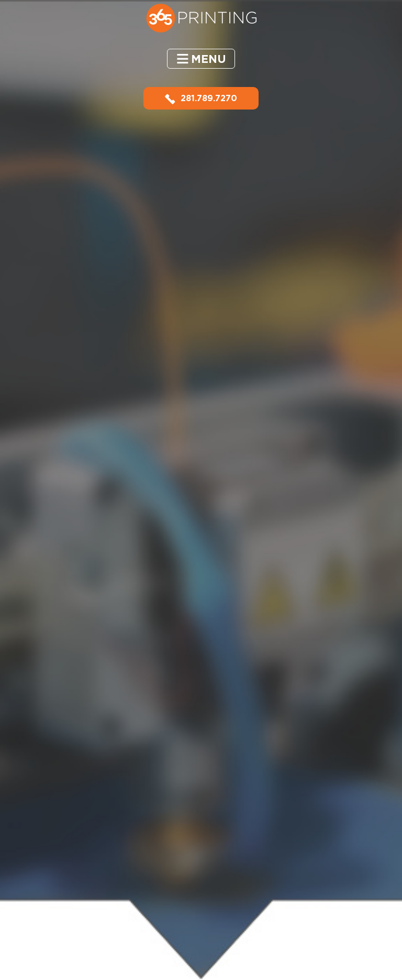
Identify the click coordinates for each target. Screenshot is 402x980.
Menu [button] (209, 59)
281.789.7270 (201, 98)
